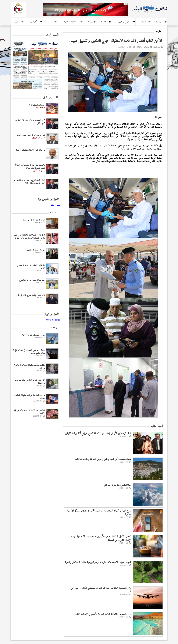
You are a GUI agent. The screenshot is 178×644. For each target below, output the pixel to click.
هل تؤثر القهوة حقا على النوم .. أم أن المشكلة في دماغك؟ (29, 397)
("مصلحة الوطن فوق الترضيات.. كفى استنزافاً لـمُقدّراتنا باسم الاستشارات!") (30, 167)
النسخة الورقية (52, 35)
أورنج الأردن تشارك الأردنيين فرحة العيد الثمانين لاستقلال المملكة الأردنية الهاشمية (99, 513)
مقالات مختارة (70, 22)
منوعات (55, 328)
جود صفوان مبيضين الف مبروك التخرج (32, 280)
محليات (143, 22)
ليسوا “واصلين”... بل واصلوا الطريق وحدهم (31, 135)
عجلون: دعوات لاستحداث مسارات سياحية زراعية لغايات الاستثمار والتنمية (98, 562)
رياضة (50, 22)
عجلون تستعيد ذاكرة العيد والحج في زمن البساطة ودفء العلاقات (103, 459)
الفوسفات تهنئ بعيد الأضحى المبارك (34, 220)
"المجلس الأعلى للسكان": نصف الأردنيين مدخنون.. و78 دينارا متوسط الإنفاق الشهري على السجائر (101, 538)
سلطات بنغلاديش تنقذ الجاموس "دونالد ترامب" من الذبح (30, 367)
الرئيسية (159, 22)
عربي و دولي (123, 22)
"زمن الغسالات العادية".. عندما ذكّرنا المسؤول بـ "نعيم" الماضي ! (30, 122)
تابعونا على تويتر (51, 314)
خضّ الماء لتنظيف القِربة (37, 105)
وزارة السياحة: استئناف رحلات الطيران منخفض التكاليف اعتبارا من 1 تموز (100, 590)
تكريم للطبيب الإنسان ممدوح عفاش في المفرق (30, 295)
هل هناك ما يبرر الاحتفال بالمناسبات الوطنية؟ (30, 150)
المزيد (17, 22)
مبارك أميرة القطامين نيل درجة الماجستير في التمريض (31, 267)
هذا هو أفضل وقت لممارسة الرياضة (34, 335)
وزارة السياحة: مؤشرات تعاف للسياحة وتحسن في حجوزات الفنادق (102, 614)
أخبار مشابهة (156, 426)
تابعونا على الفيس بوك (48, 199)
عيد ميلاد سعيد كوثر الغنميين (35, 250)
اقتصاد (104, 22)
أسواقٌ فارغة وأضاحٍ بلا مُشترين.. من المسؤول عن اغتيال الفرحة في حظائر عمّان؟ (29, 182)
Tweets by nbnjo (52, 320)
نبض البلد (157, 47)
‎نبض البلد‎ (56, 205)
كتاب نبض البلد (51, 98)
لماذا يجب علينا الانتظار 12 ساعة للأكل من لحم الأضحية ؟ (29, 412)
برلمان (90, 22)
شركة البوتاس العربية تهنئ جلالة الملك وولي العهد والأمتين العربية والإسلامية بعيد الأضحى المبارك (29, 237)
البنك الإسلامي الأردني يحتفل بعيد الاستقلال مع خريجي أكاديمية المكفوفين (98, 433)
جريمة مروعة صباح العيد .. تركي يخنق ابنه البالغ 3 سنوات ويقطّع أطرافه (29, 352)
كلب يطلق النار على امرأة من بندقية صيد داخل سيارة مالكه (30, 382)
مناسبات (54, 213)
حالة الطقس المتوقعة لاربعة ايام (118, 485)
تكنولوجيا (33, 22)
